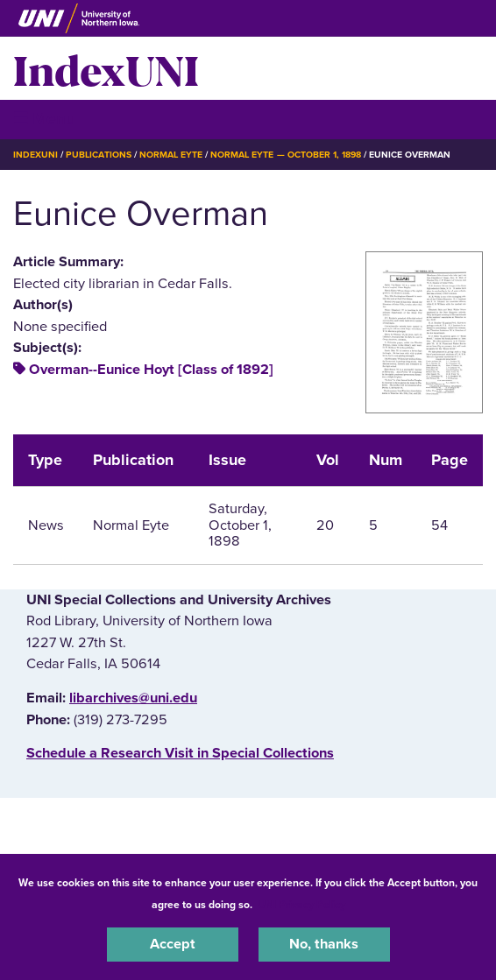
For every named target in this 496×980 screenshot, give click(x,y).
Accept (173, 944)
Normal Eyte (171, 155)
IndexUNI (106, 68)
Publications (98, 155)
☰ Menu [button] (44, 119)
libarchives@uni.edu (133, 698)
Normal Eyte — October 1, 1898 (286, 155)
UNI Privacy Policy (301, 905)
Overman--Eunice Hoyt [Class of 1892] (151, 370)
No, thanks (324, 944)
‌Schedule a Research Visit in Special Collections (180, 753)
